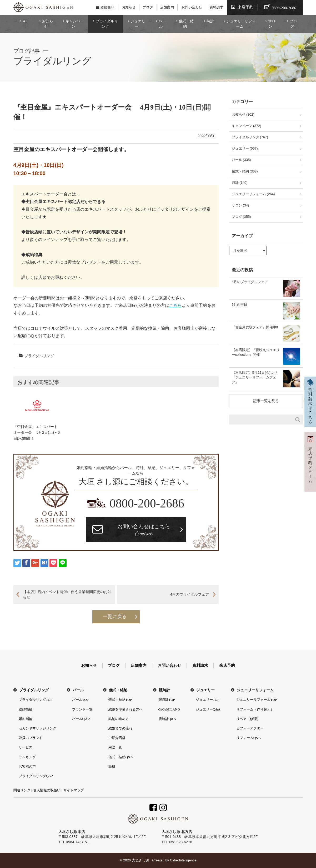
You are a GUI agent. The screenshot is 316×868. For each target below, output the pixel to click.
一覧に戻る (115, 617)
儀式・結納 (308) (245, 171)
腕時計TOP (167, 700)
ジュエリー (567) (245, 148)
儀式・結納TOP (120, 700)
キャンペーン (75, 24)
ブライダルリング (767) (250, 137)
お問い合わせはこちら (144, 531)
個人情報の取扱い (47, 790)
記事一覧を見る (266, 401)
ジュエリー (138, 24)
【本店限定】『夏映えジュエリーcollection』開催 (256, 352)
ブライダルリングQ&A (36, 776)
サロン (272, 24)
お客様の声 (27, 766)
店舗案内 (167, 7)
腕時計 (164, 690)
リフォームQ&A (249, 738)
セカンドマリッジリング (37, 728)
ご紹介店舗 (117, 738)
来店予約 (245, 7)
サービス (26, 747)
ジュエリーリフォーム (241, 24)
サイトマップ (74, 790)
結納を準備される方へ (126, 709)
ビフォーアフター (250, 728)
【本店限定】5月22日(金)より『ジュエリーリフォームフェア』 (255, 377)
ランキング (27, 757)
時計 (210, 21)
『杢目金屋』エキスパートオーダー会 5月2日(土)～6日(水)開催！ (37, 433)
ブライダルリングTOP (36, 700)
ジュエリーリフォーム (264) (253, 194)
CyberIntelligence (183, 860)
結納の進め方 (119, 719)
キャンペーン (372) (247, 126)
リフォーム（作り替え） (255, 709)
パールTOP (80, 700)
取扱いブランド (31, 738)
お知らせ (129, 7)
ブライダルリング (107, 24)
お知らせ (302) (243, 114)
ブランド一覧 (82, 709)
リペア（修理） (248, 719)
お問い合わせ (192, 7)
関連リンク (22, 790)
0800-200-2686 (147, 503)
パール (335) (241, 160)
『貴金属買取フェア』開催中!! (255, 327)
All (25, 21)
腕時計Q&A (167, 719)
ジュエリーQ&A (208, 709)
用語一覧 (115, 747)
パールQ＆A (81, 719)
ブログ (148, 7)
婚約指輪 (26, 719)
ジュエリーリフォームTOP (257, 700)
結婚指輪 (26, 709)
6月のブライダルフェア (250, 282)
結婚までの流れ (120, 728)
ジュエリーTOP (207, 700)
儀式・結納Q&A (121, 757)
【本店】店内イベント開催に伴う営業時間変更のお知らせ (67, 594)
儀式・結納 (186, 24)
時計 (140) (240, 183)
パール (162, 24)
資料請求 (217, 7)
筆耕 (112, 766)
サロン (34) (240, 205)
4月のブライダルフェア (190, 594)
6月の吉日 (240, 305)
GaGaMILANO (169, 709)
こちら (175, 305)
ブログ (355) (241, 217)
